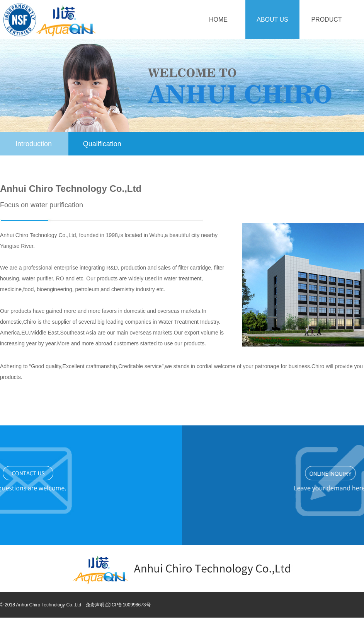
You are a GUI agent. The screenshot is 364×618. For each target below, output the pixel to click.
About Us (272, 20)
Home (218, 20)
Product (326, 20)
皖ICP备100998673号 (128, 605)
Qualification (102, 144)
